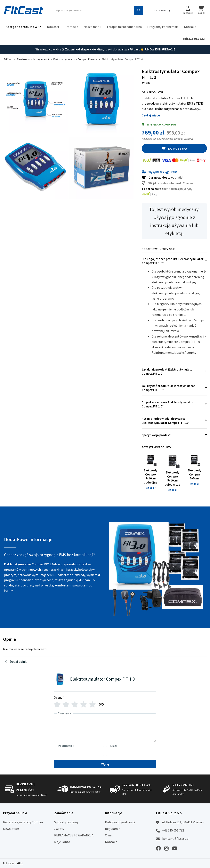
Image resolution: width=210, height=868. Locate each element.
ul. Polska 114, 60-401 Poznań (183, 822)
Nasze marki (92, 27)
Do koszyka (178, 148)
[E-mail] (131, 751)
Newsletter (11, 829)
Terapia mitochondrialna (124, 27)
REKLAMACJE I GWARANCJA (74, 835)
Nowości (53, 27)
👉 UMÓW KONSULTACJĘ (158, 49)
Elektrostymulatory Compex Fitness (75, 59)
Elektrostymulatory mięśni (33, 59)
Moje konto (62, 842)
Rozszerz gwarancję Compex (23, 822)
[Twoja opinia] (105, 728)
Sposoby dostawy (66, 822)
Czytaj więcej (151, 115)
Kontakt (190, 27)
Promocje (71, 27)
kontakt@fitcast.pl (176, 838)
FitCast (8, 59)
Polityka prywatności (120, 822)
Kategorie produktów (21, 27)
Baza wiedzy (162, 10)
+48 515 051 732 (173, 830)
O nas (109, 835)
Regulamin (113, 829)
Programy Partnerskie (163, 27)
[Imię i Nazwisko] (79, 751)
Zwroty (59, 829)
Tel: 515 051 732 (193, 39)
